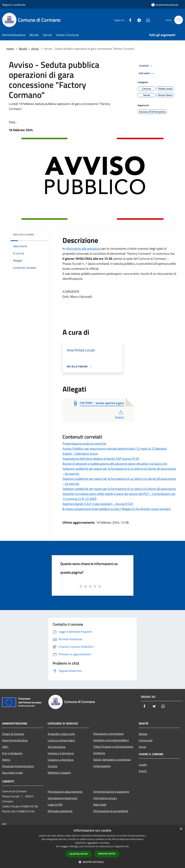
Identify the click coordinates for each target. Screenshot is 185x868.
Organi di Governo (13, 734)
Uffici (5, 747)
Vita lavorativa (57, 747)
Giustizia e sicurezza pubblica (111, 740)
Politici (6, 760)
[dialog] (92, 847)
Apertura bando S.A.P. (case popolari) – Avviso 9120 (98, 504)
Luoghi (143, 765)
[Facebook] (129, 20)
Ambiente (99, 753)
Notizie (143, 734)
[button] (93, 862)
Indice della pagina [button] (23, 235)
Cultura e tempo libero (61, 740)
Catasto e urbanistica (61, 760)
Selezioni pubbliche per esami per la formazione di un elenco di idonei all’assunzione (119, 489)
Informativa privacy (105, 798)
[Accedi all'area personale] (165, 5)
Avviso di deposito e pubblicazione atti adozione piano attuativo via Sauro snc (115, 464)
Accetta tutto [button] (79, 854)
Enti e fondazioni (12, 753)
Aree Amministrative (15, 740)
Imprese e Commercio (61, 753)
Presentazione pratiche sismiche (84, 444)
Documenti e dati (13, 773)
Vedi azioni (147, 73)
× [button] (181, 829)
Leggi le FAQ (55, 805)
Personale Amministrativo (18, 766)
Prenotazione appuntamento (65, 792)
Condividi (146, 66)
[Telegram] (138, 20)
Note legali (100, 805)
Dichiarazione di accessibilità (111, 811)
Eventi (143, 771)
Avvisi (35, 49)
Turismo (52, 766)
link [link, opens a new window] (127, 846)
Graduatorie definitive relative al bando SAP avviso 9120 (101, 459)
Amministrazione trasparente (111, 792)
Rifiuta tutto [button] (107, 854)
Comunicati (146, 740)
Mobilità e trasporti (59, 773)
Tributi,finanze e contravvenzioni (113, 747)
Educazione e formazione (108, 734)
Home (10, 49)
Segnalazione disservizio (62, 798)
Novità (23, 49)
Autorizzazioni (102, 766)
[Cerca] (179, 20)
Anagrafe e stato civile (61, 734)
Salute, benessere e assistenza (112, 759)
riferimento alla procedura (83, 249)
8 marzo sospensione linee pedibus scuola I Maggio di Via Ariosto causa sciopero (117, 509)
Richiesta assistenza (60, 811)
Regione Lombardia (14, 5)
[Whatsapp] (147, 20)
